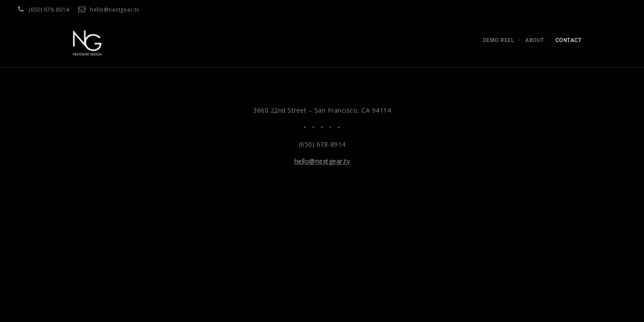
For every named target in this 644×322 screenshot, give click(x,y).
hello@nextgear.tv (115, 10)
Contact (569, 40)
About (535, 40)
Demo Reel (499, 40)
